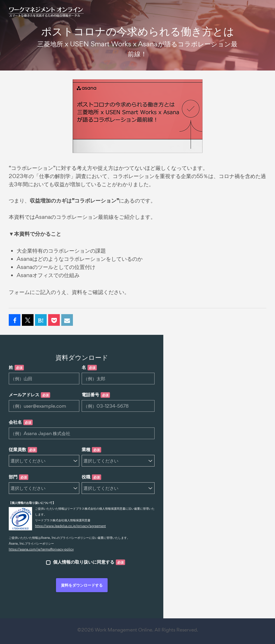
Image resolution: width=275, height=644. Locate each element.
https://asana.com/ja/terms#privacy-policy (41, 549)
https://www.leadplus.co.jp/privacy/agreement (70, 526)
